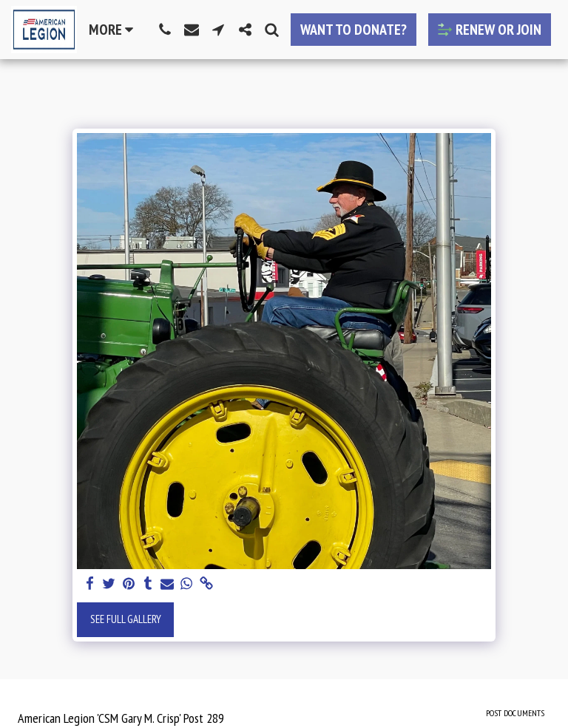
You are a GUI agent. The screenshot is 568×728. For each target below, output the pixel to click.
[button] (165, 30)
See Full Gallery (126, 619)
